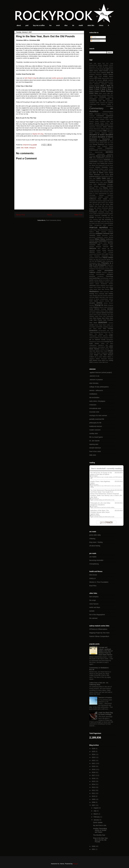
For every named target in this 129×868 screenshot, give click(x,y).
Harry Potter (99, 182)
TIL (94, 338)
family (95, 163)
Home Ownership (94, 190)
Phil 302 (94, 261)
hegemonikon (102, 184)
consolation (98, 114)
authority (111, 80)
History (105, 188)
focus (93, 165)
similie (91, 307)
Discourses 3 (94, 141)
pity (112, 265)
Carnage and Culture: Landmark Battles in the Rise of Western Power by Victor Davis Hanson (105, 651)
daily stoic (93, 455)
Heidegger (110, 184)
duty (106, 145)
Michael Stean (95, 485)
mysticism (105, 245)
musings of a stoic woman (98, 415)
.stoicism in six (94, 376)
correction (100, 118)
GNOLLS (92, 578)
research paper (109, 282)
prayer (99, 271)
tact (90, 329)
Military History (100, 239)
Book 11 (92, 87)
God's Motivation (95, 175)
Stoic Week (93, 323)
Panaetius (97, 256)
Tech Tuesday (108, 329)
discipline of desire (105, 137)
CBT (112, 93)
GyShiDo (111, 176)
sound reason (100, 311)
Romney (107, 289)
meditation (99, 233)
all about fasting (95, 546)
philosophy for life (95, 423)
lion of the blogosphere (97, 615)
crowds (97, 121)
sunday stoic (94, 433)
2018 (94, 772)
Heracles (103, 186)
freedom (98, 167)
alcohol (111, 71)
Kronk (91, 214)
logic (99, 221)
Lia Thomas (98, 218)
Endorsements (94, 150)
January (96, 820)
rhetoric (98, 286)
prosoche (92, 276)
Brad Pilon (93, 586)
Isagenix (105, 201)
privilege (92, 274)
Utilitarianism (93, 345)
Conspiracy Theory (107, 114)
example (92, 160)
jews (91, 204)
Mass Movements (103, 230)
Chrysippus (93, 99)
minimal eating (94, 241)
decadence (107, 125)
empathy (100, 148)
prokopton (110, 274)
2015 (94, 781)
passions (92, 258)
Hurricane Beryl (98, 192)
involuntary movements (96, 201)
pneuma (102, 267)
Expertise (101, 162)
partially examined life (97, 419)
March (96, 814)
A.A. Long (110, 63)
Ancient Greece (108, 74)
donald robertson (95, 448)
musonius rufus (95, 245)
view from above (95, 351)
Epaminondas (99, 152)
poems (107, 267)
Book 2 (105, 87)
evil (112, 158)
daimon (91, 123)
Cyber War (110, 121)
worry (107, 360)
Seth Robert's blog (30, 78)
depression (92, 127)
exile (112, 160)
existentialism (94, 162)
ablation (100, 65)
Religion (102, 282)
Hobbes (111, 188)
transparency (93, 342)
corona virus (93, 118)
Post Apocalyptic (100, 269)
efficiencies (92, 146)
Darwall (97, 123)
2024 (94, 754)
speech (94, 313)
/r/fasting (92, 539)
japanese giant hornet (99, 202)
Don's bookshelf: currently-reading (106, 469)
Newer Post (20, 215)
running (92, 294)
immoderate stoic (95, 408)
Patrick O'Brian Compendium (99, 636)
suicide (91, 325)
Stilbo (91, 318)
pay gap (96, 260)
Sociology (103, 309)
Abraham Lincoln (108, 65)
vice (107, 347)
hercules (92, 188)
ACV (101, 67)
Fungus (111, 167)
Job (101, 204)
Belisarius (97, 84)
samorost (110, 295)
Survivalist (92, 327)
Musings (110, 243)
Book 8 (92, 91)
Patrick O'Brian (108, 258)
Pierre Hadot (95, 476)
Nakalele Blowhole (95, 247)
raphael (101, 280)
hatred (105, 182)
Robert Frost (93, 287)
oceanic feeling (101, 250)
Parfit (112, 256)
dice (112, 129)
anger (91, 76)
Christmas (110, 97)
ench (58, 25)
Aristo (111, 78)
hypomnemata (103, 194)
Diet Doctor (93, 575)
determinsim (97, 129)
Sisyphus (96, 307)
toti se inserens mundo (97, 340)
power (111, 269)
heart (91, 184)
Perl (100, 260)
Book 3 (110, 87)
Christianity (102, 97)
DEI (112, 125)
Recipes (92, 282)
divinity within (104, 143)
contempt (92, 116)
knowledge (101, 212)
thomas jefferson (103, 336)
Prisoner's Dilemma (107, 272)
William (105, 357)
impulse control (103, 197)
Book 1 (103, 86)
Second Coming (104, 301)
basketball (101, 82)
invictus (111, 199)
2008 (94, 802)
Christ (96, 97)
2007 (94, 805)
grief (100, 176)
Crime (107, 119)
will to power (98, 357)
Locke (95, 221)
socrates (110, 309)
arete (100, 78)
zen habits (93, 557)
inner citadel (102, 199)
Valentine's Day (103, 345)
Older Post (78, 215)
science (111, 299)
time (97, 338)
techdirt (92, 611)
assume (100, 80)
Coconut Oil (104, 103)
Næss (111, 245)
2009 (94, 799)
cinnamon (101, 99)
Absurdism (92, 67)
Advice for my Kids (94, 69)
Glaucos (111, 171)
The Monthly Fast (99, 835)
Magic (91, 225)
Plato (91, 267)
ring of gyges (109, 286)
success (111, 323)
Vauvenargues (93, 347)
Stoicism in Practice (105, 698)
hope (112, 190)
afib (105, 69)
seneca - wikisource (96, 390)
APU (96, 78)
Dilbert (91, 133)
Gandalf (96, 169)
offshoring (110, 250)
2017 (94, 775)
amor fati (110, 72)
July (95, 811)
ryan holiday (109, 294)
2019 (94, 769)
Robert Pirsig (101, 287)
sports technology (102, 315)
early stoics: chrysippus (97, 401)
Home (50, 215)
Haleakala (92, 180)
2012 (94, 790)
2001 (94, 849)
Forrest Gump (109, 165)
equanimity (110, 154)
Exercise (107, 160)
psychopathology (95, 278)
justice (92, 210)
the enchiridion (94, 398)
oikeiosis (92, 252)
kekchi (105, 210)
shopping (111, 305)
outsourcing (93, 254)
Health (26, 148)
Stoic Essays (97, 318)
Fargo (98, 163)
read (112, 280)
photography (102, 265)
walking (111, 353)
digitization (110, 131)
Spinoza (99, 313)
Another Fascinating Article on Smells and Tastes (100, 830)
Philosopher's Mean (95, 263)
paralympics (105, 256)
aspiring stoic (94, 444)
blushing (92, 86)
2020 (94, 766)
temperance (93, 330)
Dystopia (111, 145)
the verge (93, 600)
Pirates (109, 265)
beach (111, 82)
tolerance (106, 338)
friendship (105, 167)
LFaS (92, 217)
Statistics (92, 316)
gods (103, 175)
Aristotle (92, 80)
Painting (111, 254)
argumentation (106, 78)
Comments (95, 41)
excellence (101, 160)
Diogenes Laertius (107, 133)
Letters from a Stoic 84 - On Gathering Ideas (99, 684)
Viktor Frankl (104, 351)
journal (111, 208)
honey (101, 190)
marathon (110, 225)
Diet (22, 148)
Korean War (109, 212)
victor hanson (94, 604)
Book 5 (98, 89)
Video (111, 349)
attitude (105, 80)
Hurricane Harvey (108, 192)
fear (106, 163)
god (91, 173)
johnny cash (93, 208)
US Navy (110, 343)
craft (93, 119)
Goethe (107, 175)
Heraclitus (110, 186)
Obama (104, 248)
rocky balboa (109, 287)
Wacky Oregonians (102, 353)
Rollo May (101, 289)
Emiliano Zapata (108, 146)
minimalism (103, 241)
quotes (91, 280)
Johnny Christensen (103, 208)
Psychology (110, 276)
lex (50, 25)
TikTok (91, 338)
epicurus (92, 154)
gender (106, 169)
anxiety (105, 76)
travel (102, 342)
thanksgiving (97, 332)
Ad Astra (105, 67)
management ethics (100, 225)
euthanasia (108, 158)
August (96, 808)
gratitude (92, 176)
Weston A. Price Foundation (99, 582)
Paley (91, 256)
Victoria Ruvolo (105, 349)
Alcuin (91, 73)
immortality (92, 195)
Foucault (92, 167)
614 (104, 63)
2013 (94, 787)
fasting (102, 163)
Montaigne (110, 241)
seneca (99, 303)
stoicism (103, 322)
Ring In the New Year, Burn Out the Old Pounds (101, 840)
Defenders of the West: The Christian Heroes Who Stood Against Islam (100, 512)
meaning (104, 232)
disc (66, 25)
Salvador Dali (96, 295)
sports (95, 315)
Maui (98, 232)
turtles (103, 343)
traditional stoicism (96, 426)
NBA (112, 247)
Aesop (102, 69)
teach (100, 329)
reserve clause (94, 284)
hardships (92, 182)
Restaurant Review (107, 284)
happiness (110, 180)
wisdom (95, 360)
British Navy (94, 93)
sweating (106, 327)
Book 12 (99, 87)
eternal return (101, 156)
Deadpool (97, 125)
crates (97, 119)
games (91, 169)
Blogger (75, 864)
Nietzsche (93, 248)
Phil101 (100, 261)
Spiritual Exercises (107, 313)
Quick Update (98, 822)
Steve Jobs (102, 316)
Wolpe (100, 360)
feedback (111, 163)
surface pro (110, 325)
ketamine (111, 210)
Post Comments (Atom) (53, 220)
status (97, 316)
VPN (95, 353)
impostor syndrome (106, 195)
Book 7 (110, 89)
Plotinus (96, 267)
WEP (105, 355)
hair (112, 178)
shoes (106, 305)
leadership (98, 216)
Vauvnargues (101, 347)
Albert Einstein (104, 71)
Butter (100, 93)
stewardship (110, 316)
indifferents (93, 199)
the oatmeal (93, 618)
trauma (99, 342)
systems (111, 327)
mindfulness (109, 239)
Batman (107, 82)
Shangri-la (32, 148)
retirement (92, 286)
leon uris (110, 216)
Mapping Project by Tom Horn (99, 633)
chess (101, 25)
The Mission (99, 334)
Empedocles (109, 148)
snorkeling (110, 307)
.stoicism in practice (96, 380)
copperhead (109, 116)
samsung (92, 297)
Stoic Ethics (106, 318)
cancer (105, 93)
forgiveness (102, 165)
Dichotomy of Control (96, 131)
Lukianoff (106, 223)
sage (91, 295)
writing (111, 360)
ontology (111, 252)
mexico (106, 237)
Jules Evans (94, 506)
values (111, 345)
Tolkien (111, 338)
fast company (94, 597)
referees (97, 282)
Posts (93, 37)
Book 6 (104, 89)
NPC (99, 248)
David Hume (104, 123)
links (112, 218)
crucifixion (102, 121)
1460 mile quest (95, 63)
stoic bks (91, 25)
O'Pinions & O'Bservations (98, 629)
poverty (107, 269)
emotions (92, 148)
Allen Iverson (97, 73)
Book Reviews (107, 91)
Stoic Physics (98, 320)
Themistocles (93, 336)
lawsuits (92, 216)
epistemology (101, 154)
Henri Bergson (94, 186)
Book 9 (98, 91)
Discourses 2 (108, 139)
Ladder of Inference (98, 214)
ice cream (110, 194)
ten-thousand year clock (106, 331)
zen (104, 362)
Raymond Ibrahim (96, 516)
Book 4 (92, 89)
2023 (94, 757)
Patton (91, 260)
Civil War (102, 101)
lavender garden (109, 214)
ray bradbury (107, 280)
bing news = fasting (96, 542)
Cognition (110, 103)
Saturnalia (102, 297)
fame (91, 163)
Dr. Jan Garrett (94, 441)
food (97, 165)
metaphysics (100, 237)
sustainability (99, 327)
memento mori (108, 233)
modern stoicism (95, 430)
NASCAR (106, 247)
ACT (97, 67)
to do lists (101, 338)
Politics (111, 267)
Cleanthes (92, 103)
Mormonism (93, 243)
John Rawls (106, 204)
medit (81, 25)
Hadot (104, 178)
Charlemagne (93, 95)
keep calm (99, 210)
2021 (94, 763)
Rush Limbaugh (100, 294)
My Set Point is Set (100, 825)
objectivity (92, 250)
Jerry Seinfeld (109, 202)
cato (109, 93)
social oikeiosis (94, 309)
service (106, 303)
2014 (94, 784)
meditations (93, 394)
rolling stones (93, 289)
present (99, 272)
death (102, 125)
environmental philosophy (106, 150)
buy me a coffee (39, 25)
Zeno (107, 362)
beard (91, 84)
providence (101, 276)
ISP (108, 201)
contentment (100, 116)
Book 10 (110, 86)
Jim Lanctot (96, 204)
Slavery (101, 307)
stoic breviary (94, 383)
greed (97, 176)
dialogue (108, 129)
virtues (110, 351)
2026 (94, 749)
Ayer (91, 82)
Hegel (95, 184)
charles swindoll (102, 95)
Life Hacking (106, 218)
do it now (110, 143)
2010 (94, 796)
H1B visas (92, 178)
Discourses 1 (95, 139)
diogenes (97, 133)
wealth (91, 355)
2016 (94, 778)
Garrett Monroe (95, 499)
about (19, 25)
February (97, 817)
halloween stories (101, 180)
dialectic (103, 129)
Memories (105, 235)
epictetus (109, 152)
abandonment (93, 65)
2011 (94, 793)
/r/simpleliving (94, 564)
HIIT (97, 188)
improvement (93, 197)
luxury (111, 223)
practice (92, 271)
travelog (107, 342)
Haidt (108, 178)
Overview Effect (101, 254)
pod (27, 25)
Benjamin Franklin (107, 84)
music (105, 243)
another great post (57, 78)
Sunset (96, 325)
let (73, 25)
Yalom (101, 362)
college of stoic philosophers (99, 387)
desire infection (108, 127)
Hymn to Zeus (94, 194)
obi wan (110, 248)
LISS (91, 220)
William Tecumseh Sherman (104, 359)
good (111, 175)
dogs (91, 145)
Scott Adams (94, 301)
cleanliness (110, 101)
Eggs (99, 146)
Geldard (101, 169)
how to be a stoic (95, 451)
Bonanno (97, 86)
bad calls (95, 82)
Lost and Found (99, 223)
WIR (91, 360)
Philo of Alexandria (108, 261)
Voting (91, 353)
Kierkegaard (93, 212)
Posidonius (92, 269)
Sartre (97, 297)
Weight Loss (98, 355)
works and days (95, 607)
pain (107, 254)
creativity (102, 119)
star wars (110, 315)
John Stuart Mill (99, 206)
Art (96, 80)
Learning (104, 216)
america (104, 73)
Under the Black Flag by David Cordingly (106, 714)
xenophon (96, 362)
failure (106, 162)
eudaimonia (100, 158)
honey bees (106, 190)
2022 (94, 760)
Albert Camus (94, 71)
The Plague (109, 334)
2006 (94, 846)
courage (106, 118)
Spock (91, 315)
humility (91, 192)
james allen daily (95, 535)
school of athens (94, 299)
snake (105, 307)
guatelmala (105, 176)
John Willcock (109, 206)
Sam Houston (104, 295)
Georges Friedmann (102, 171)
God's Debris (109, 173)
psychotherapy (104, 278)
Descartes (99, 127)
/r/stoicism (93, 405)
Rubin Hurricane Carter (106, 292)
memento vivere (95, 235)
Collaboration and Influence (98, 104)
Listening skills (97, 220)
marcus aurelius (99, 227)
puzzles (111, 278)
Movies (100, 243)
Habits (99, 178)
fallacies (111, 162)
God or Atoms (98, 173)
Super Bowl (102, 325)
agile (107, 69)
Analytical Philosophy (96, 74)
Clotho (97, 103)
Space (106, 311)
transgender (110, 340)
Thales (91, 332)
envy (91, 152)
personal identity (106, 260)
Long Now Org (105, 221)
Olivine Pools (102, 252)
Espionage (92, 156)
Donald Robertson (99, 145)
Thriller (111, 336)
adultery (111, 67)
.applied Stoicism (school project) (101, 372)
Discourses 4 (104, 141)
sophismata (92, 311)
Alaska (111, 69)
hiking (100, 188)
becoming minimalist (96, 560)
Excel (96, 160)
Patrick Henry (99, 258)
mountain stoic (94, 412)
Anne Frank (98, 76)
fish (90, 165)
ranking (96, 280)
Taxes (95, 329)
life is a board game (96, 437)
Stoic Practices (108, 320)
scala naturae (109, 297)
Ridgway (103, 286)
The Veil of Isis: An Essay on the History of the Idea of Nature (101, 474)
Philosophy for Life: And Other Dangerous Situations (100, 504)
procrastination (100, 274)
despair (91, 129)
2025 (94, 751)
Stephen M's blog (38, 134)
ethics (94, 158)
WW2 (91, 362)
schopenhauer (104, 299)
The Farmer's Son (106, 332)
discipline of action (97, 135)
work (103, 360)
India (112, 197)
